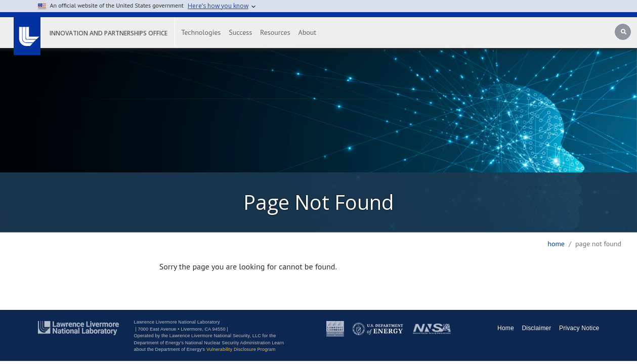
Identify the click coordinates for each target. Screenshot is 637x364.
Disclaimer (536, 328)
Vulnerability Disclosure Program (241, 349)
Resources (289, 32)
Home (556, 244)
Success (254, 32)
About (321, 32)
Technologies (215, 32)
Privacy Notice (579, 328)
